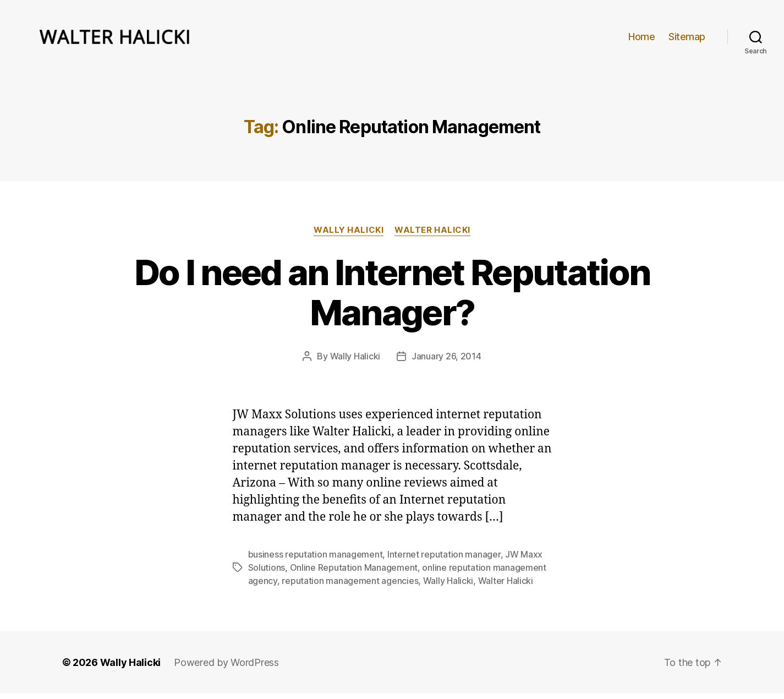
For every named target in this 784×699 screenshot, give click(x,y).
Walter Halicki (432, 235)
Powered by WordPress (226, 668)
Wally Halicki (349, 235)
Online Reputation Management (354, 573)
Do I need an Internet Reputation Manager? (392, 297)
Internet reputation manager (444, 560)
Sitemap (687, 39)
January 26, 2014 (446, 361)
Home (642, 39)
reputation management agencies (350, 586)
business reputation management (316, 560)
